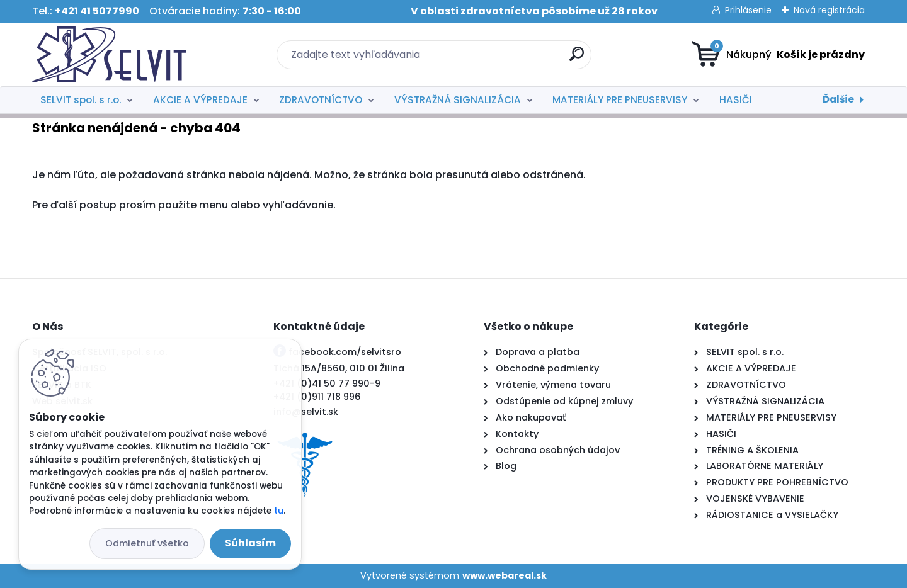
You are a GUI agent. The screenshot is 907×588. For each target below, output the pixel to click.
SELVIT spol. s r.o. (81, 100)
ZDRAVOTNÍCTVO (321, 100)
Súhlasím (250, 543)
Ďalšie (838, 99)
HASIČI (736, 100)
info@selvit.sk (306, 412)
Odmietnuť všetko (147, 543)
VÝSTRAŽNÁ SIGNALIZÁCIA (458, 100)
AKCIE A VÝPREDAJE (200, 100)
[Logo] (109, 55)
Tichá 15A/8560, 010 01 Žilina (339, 368)
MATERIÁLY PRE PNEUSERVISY (620, 100)
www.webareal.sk (505, 575)
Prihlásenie (748, 10)
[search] (577, 59)
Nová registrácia (829, 10)
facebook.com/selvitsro (345, 352)
